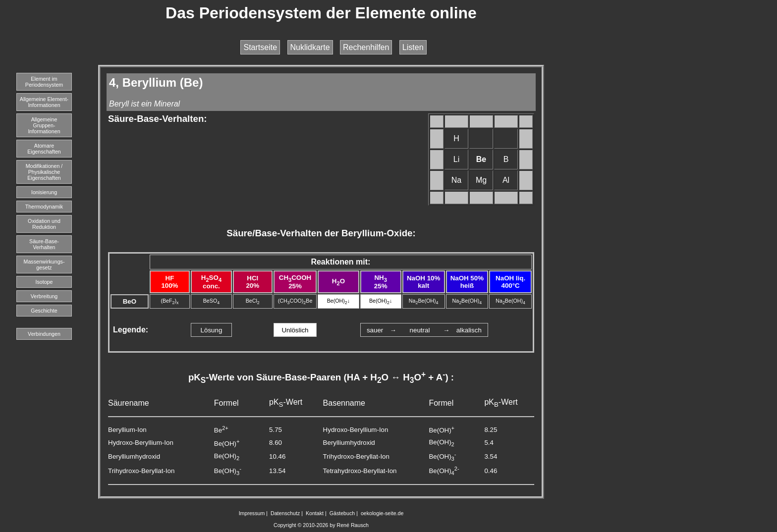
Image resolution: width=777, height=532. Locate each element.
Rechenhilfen (366, 47)
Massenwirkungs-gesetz (44, 265)
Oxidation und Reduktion (44, 224)
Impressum (252, 513)
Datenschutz (285, 513)
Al (506, 180)
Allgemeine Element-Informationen (44, 102)
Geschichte (44, 311)
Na (456, 180)
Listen (413, 47)
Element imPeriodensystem (44, 82)
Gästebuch (342, 513)
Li (456, 159)
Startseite (260, 47)
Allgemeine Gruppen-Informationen (44, 125)
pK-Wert (286, 402)
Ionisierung (44, 192)
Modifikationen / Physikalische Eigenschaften (44, 172)
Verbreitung (44, 296)
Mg (481, 180)
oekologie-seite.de (382, 513)
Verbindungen (44, 334)
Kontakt (315, 513)
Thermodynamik (44, 207)
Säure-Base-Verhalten (44, 244)
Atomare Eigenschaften (44, 149)
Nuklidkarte (310, 47)
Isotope (44, 282)
